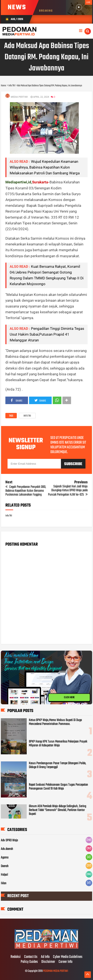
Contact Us (31, 957)
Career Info (65, 962)
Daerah (5, 866)
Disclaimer (48, 962)
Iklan (4, 883)
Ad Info (45, 957)
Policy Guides (29, 962)
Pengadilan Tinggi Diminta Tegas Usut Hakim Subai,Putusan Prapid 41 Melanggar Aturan (47, 334)
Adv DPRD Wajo (9, 840)
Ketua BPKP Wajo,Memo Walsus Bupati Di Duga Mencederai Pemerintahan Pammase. (55, 722)
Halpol (4, 875)
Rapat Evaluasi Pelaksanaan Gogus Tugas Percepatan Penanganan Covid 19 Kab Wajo (58, 787)
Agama (5, 858)
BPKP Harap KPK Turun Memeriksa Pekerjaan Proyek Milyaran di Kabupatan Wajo (58, 744)
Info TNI (27, 416)
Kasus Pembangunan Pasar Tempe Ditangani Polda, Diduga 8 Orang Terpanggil (57, 765)
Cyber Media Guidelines (68, 957)
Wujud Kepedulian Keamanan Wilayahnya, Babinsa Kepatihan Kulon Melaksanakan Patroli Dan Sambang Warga (45, 167)
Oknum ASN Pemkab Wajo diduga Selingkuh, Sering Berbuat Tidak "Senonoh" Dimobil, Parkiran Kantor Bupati (57, 810)
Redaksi (16, 957)
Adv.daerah (7, 849)
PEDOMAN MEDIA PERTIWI (56, 971)
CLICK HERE (69, 697)
